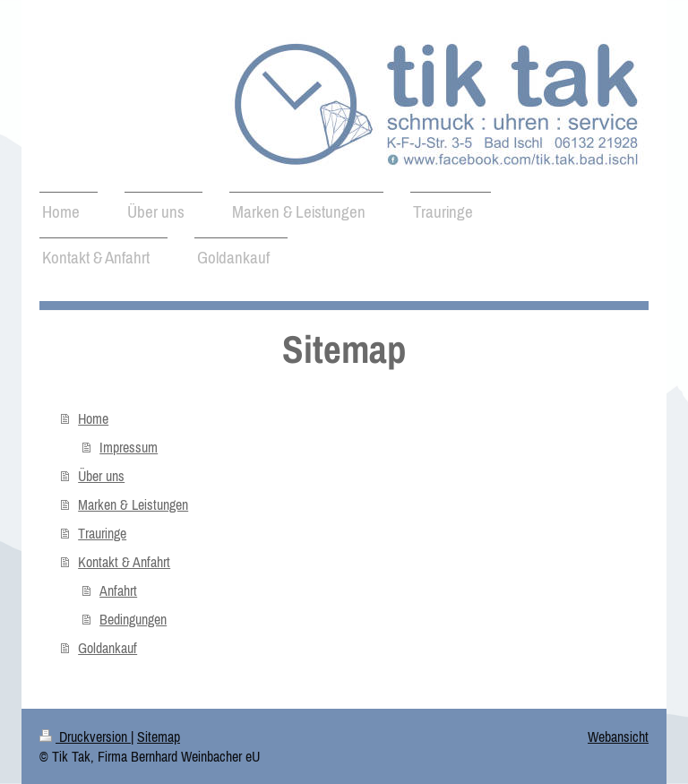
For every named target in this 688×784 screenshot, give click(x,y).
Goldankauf (107, 648)
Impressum (129, 447)
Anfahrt (118, 590)
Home (93, 418)
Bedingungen (133, 619)
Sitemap (159, 737)
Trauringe (102, 533)
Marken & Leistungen (133, 504)
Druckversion (85, 737)
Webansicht (618, 737)
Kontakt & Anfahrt (124, 562)
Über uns (101, 476)
